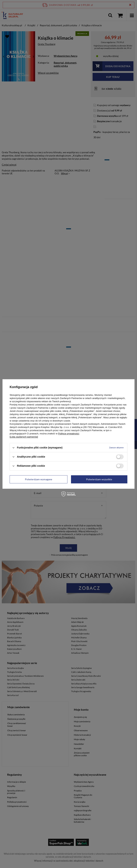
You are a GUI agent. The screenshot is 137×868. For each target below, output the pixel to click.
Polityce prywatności (69, 434)
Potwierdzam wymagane (39, 479)
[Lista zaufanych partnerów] (24, 437)
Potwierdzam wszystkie (99, 479)
